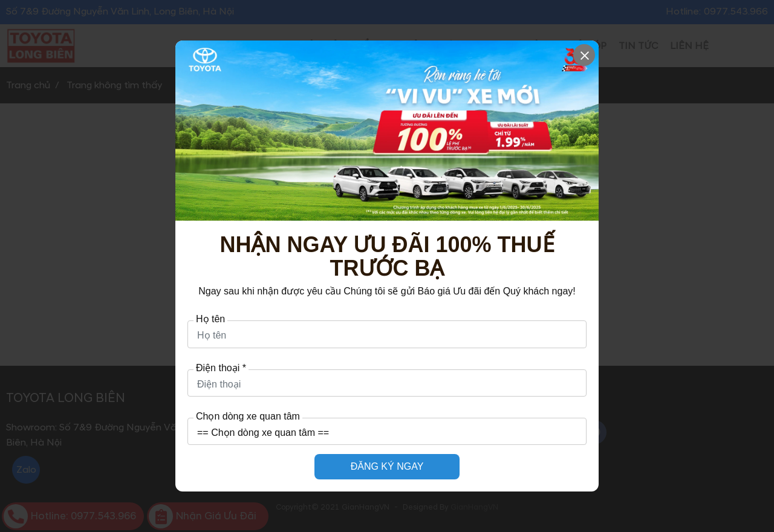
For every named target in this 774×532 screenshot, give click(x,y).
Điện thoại (221, 368)
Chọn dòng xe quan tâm (248, 417)
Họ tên (210, 319)
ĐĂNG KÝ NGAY (387, 466)
